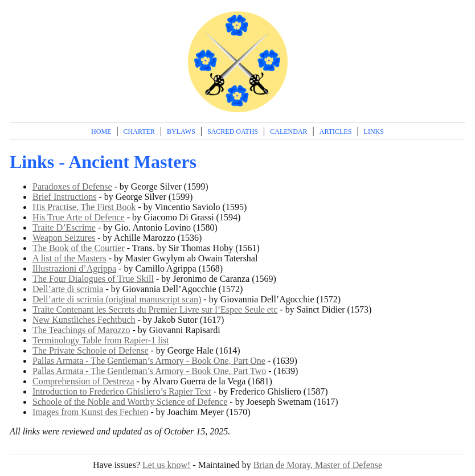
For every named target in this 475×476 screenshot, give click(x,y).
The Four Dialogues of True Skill (93, 279)
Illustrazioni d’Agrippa (74, 268)
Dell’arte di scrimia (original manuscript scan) (117, 299)
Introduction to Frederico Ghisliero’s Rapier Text (122, 391)
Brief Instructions (64, 197)
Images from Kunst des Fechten (91, 412)
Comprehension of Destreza (83, 381)
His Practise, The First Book (84, 207)
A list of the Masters (69, 258)
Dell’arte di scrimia (68, 289)
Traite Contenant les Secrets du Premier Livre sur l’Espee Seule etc (155, 309)
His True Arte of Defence (79, 217)
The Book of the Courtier (79, 248)
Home (101, 132)
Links (374, 132)
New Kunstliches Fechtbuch (84, 320)
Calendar (288, 132)
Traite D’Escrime (64, 227)
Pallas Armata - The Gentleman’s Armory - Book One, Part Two (149, 371)
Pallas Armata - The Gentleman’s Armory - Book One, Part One (149, 361)
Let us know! (166, 465)
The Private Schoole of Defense (90, 350)
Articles (336, 132)
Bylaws (181, 132)
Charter (139, 132)
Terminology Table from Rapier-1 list (101, 340)
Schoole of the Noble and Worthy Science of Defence (130, 402)
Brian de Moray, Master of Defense (318, 465)
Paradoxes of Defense (72, 186)
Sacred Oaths (233, 132)
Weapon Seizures (64, 238)
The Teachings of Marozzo (81, 330)
